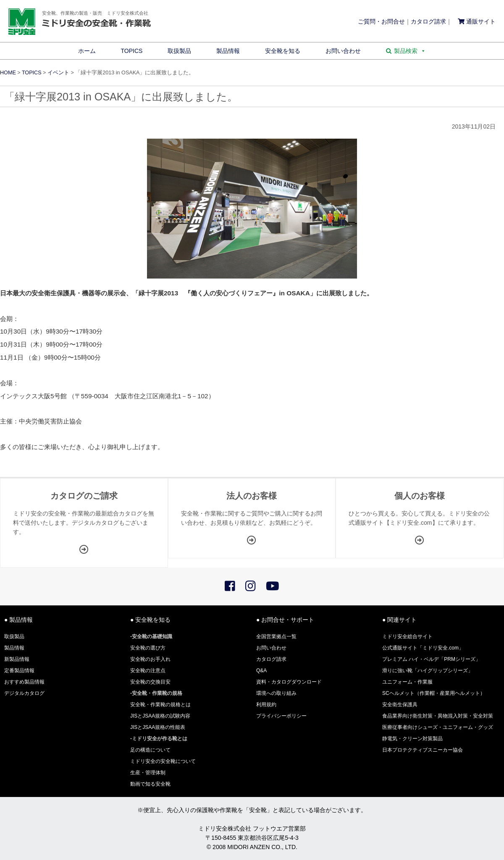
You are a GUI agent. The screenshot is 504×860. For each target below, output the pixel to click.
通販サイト (477, 21)
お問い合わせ (343, 51)
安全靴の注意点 (148, 671)
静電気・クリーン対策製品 (412, 739)
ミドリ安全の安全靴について (163, 761)
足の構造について (150, 750)
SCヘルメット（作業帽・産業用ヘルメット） (434, 693)
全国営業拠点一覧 (276, 636)
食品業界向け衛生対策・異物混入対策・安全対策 (438, 716)
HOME (8, 73)
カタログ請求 (428, 21)
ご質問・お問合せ (381, 21)
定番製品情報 (19, 671)
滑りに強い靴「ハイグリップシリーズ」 (428, 671)
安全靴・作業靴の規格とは (160, 705)
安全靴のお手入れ (150, 659)
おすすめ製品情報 (24, 682)
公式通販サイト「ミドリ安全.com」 (423, 648)
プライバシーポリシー (281, 716)
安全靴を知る (283, 51)
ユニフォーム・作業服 (407, 682)
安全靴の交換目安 (150, 682)
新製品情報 (17, 659)
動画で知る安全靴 (150, 784)
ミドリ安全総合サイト (407, 636)
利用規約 (266, 705)
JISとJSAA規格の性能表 (158, 727)
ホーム (87, 51)
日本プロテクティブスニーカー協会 (423, 750)
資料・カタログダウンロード (289, 682)
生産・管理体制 (148, 773)
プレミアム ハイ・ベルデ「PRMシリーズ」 (431, 659)
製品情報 (228, 51)
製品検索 (410, 51)
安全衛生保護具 (400, 705)
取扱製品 (179, 51)
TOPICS (132, 51)
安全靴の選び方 (148, 648)
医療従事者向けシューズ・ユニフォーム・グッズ (438, 727)
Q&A (261, 671)
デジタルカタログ (24, 693)
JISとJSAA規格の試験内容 (160, 716)
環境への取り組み (276, 693)
